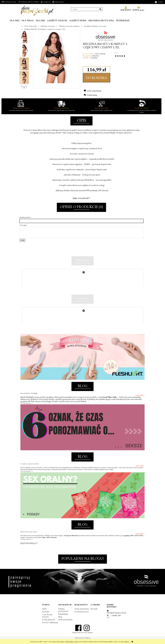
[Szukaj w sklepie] (85, 9)
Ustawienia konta (81, 616)
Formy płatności (49, 624)
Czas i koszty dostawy (47, 620)
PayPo (45, 613)
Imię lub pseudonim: (25, 217)
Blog (60, 621)
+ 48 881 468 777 (114, 621)
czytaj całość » (140, 400)
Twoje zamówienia (82, 613)
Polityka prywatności (63, 614)
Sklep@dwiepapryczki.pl (116, 617)
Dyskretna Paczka (65, 624)
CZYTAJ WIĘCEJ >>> (27, 408)
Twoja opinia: (23, 225)
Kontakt (46, 616)
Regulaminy (63, 618)
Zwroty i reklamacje (50, 627)
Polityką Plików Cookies (72, 642)
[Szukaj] (100, 9)
